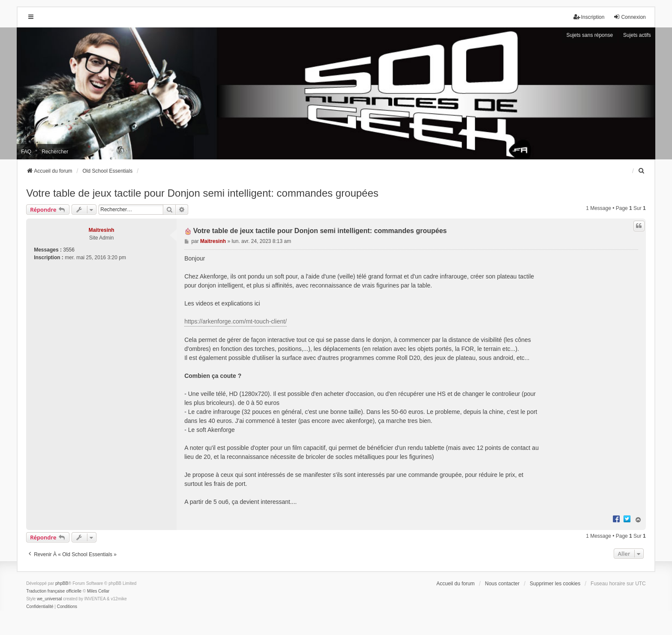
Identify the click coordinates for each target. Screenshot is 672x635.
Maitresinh (102, 230)
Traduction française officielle (54, 591)
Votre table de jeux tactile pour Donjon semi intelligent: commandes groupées (202, 193)
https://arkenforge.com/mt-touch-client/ (235, 321)
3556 (69, 250)
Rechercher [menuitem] (55, 152)
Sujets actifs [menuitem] (637, 35)
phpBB (62, 583)
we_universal (49, 599)
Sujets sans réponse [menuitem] (589, 35)
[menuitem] (642, 171)
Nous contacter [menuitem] (502, 584)
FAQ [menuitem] (26, 152)
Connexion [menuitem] (629, 17)
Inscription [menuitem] (589, 17)
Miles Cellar (98, 591)
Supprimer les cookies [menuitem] (555, 584)
